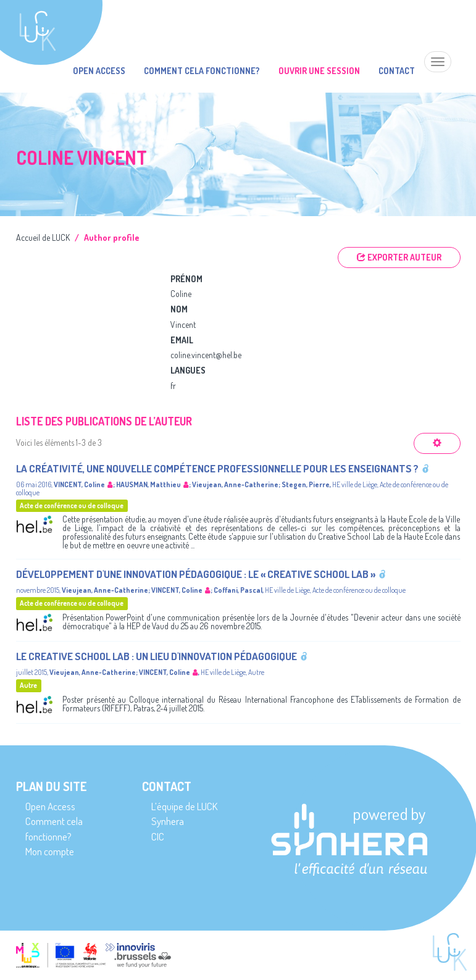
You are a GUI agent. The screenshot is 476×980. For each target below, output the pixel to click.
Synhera (168, 821)
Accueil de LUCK (43, 237)
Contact (397, 71)
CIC (158, 836)
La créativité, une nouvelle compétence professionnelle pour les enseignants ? (217, 468)
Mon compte (50, 851)
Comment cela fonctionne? (202, 71)
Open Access (99, 71)
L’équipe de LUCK (184, 806)
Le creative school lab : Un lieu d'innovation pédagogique (157, 656)
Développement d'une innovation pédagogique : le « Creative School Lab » (196, 574)
